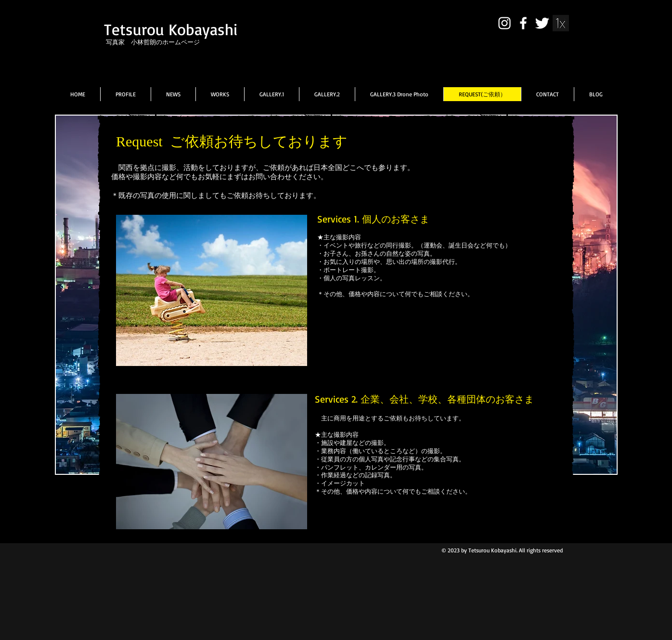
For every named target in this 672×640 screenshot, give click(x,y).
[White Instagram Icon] (504, 23)
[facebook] (523, 23)
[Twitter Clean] (542, 23)
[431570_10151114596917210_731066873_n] (561, 23)
